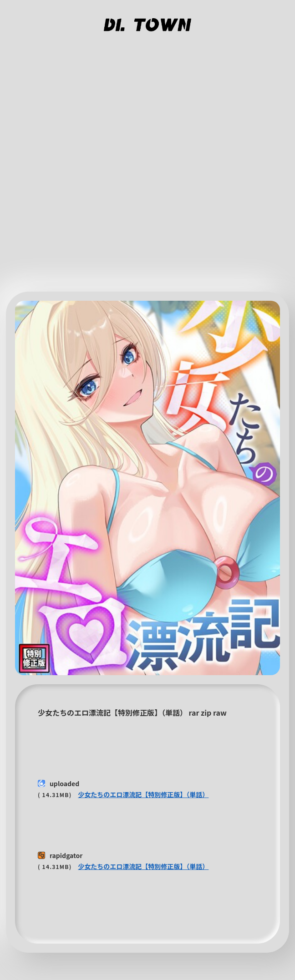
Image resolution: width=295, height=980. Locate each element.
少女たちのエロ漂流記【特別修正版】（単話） (143, 794)
